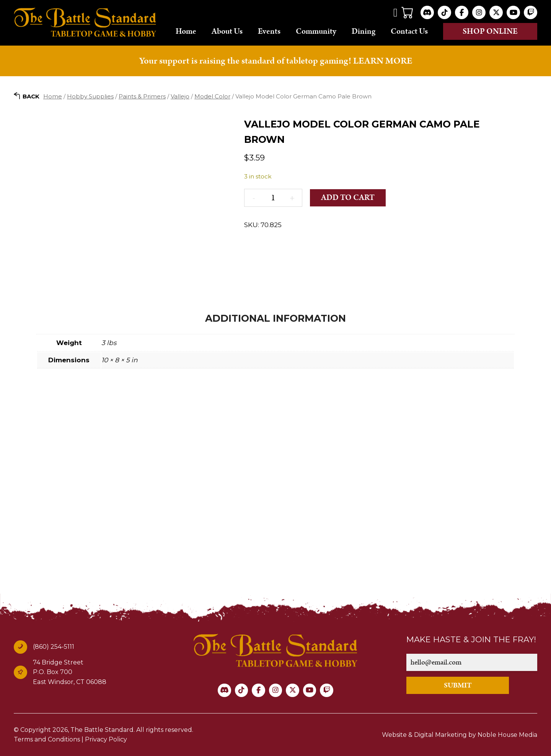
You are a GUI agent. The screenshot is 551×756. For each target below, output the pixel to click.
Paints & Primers (142, 96)
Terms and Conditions (47, 739)
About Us (227, 31)
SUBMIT (459, 685)
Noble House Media (507, 734)
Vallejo (180, 96)
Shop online (490, 31)
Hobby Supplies (90, 96)
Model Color (212, 96)
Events (269, 31)
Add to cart (348, 198)
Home (186, 31)
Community (316, 31)
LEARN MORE (383, 61)
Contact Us (409, 31)
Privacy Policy (106, 739)
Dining (364, 31)
